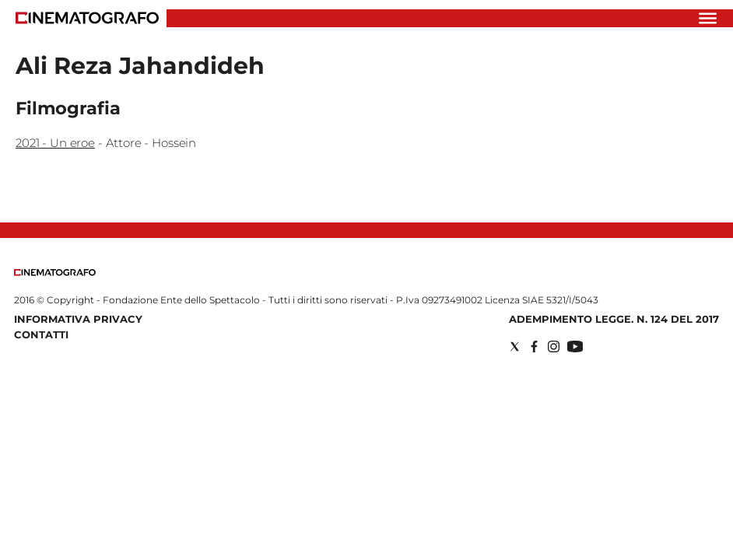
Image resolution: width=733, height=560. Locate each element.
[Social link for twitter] (515, 346)
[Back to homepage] (55, 273)
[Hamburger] (708, 18)
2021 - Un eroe (55, 143)
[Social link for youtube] (575, 346)
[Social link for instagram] (554, 346)
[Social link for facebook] (534, 346)
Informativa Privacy (78, 319)
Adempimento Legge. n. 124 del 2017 (614, 319)
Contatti (41, 334)
